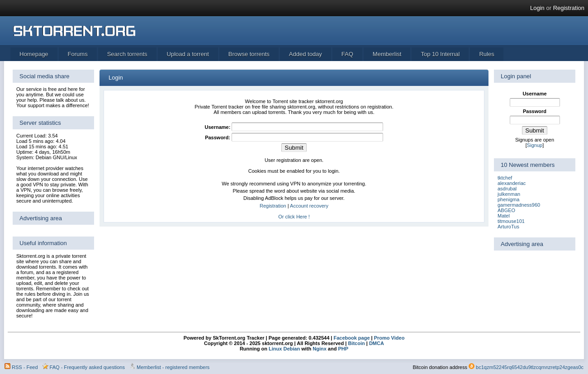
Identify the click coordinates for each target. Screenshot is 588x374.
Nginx (320, 349)
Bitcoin (356, 343)
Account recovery (309, 206)
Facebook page (351, 338)
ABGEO (506, 210)
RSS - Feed (25, 367)
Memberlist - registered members (173, 367)
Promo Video (389, 338)
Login (537, 8)
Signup (535, 145)
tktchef (505, 178)
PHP (343, 349)
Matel (504, 216)
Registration (569, 8)
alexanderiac (512, 183)
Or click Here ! (294, 217)
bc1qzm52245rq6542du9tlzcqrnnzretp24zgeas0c (530, 367)
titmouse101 (511, 221)
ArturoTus (508, 227)
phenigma (508, 199)
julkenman (509, 194)
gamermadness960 (519, 205)
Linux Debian (284, 349)
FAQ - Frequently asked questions (87, 367)
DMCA (377, 343)
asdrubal (507, 189)
